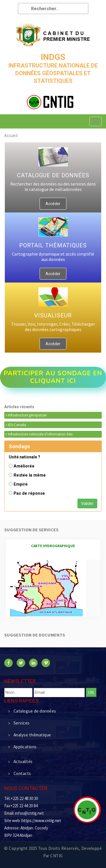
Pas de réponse (29, 493)
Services (19, 723)
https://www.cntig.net (41, 820)
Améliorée (24, 466)
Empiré (21, 484)
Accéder (53, 204)
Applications (23, 747)
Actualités (21, 761)
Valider (87, 503)
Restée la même (30, 475)
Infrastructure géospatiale (26, 415)
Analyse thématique (30, 735)
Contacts (20, 773)
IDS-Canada (16, 425)
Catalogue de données (32, 711)
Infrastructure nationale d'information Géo (39, 434)
